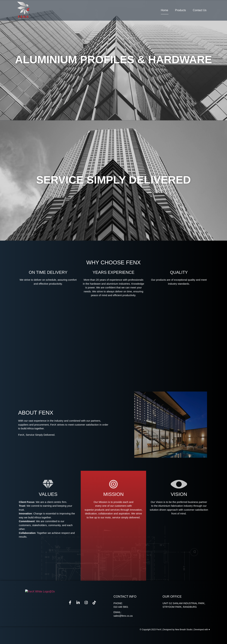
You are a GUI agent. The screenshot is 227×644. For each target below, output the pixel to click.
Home (165, 10)
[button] (113, 243)
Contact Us (200, 10)
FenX (159, 641)
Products (180, 10)
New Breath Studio (184, 641)
